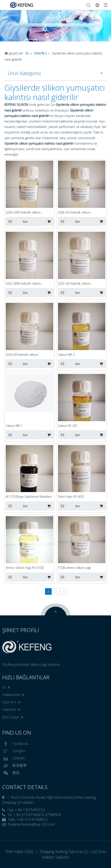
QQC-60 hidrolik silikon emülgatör (74, 284)
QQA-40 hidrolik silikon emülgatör (22, 355)
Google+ (14, 751)
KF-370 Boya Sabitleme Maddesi (29, 497)
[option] (55, 26)
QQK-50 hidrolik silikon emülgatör (74, 213)
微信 (11, 773)
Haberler (11, 710)
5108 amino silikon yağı (74, 568)
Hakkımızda (13, 695)
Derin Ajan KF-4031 (71, 497)
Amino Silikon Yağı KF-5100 (25, 568)
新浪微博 (14, 766)
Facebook (15, 744)
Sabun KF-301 (68, 426)
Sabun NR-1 (14, 426)
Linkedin (14, 758)
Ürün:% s (11, 702)
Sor (17, 221)
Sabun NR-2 (66, 355)
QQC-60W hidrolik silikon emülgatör (23, 284)
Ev (6, 687)
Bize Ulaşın (13, 717)
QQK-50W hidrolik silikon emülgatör (23, 213)
